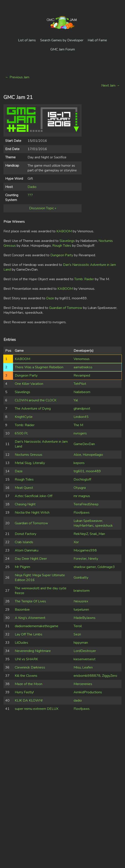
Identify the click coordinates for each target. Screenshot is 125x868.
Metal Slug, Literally (30, 463)
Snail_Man (97, 534)
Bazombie (22, 610)
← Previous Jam (17, 77)
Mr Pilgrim (22, 567)
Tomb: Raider (84, 279)
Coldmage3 (106, 567)
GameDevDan (84, 444)
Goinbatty (81, 578)
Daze (50, 298)
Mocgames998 (85, 550)
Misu (77, 667)
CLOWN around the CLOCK (36, 400)
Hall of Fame (97, 40)
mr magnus (82, 496)
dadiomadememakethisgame (37, 626)
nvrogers (80, 433)
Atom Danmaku (27, 550)
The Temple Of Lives (30, 601)
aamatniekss (83, 367)
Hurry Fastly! (24, 692)
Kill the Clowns (26, 676)
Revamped (82, 375)
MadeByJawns (85, 618)
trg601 (79, 471)
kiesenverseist (85, 659)
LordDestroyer (85, 651)
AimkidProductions (88, 692)
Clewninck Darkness (30, 667)
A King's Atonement (30, 618)
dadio (78, 700)
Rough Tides (62, 246)
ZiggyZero (110, 676)
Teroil (78, 626)
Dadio (32, 187)
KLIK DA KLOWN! (29, 700)
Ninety (93, 559)
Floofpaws (82, 513)
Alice (77, 455)
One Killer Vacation (29, 384)
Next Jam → (111, 85)
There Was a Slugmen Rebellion (39, 367)
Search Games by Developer (62, 40)
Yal (76, 400)
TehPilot (80, 384)
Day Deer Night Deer (31, 559)
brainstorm (82, 591)
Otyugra (80, 488)
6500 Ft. (21, 433)
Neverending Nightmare (33, 651)
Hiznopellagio (93, 455)
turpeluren (81, 610)
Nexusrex (81, 601)
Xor (76, 542)
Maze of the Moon (29, 684)
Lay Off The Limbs (29, 634)
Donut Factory (25, 534)
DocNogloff (82, 479)
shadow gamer (85, 567)
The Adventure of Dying (33, 409)
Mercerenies (83, 684)
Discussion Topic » (43, 208)
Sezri (77, 634)
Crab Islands (24, 542)
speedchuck (104, 526)
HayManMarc (84, 526)
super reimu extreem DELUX (37, 709)
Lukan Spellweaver (88, 521)
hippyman (81, 643)
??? (30, 195)
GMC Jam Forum (63, 49)
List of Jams (27, 40)
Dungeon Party (62, 255)
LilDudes (21, 643)
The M (78, 425)
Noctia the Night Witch (32, 513)
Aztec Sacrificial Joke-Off (34, 496)
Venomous (82, 359)
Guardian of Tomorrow (66, 308)
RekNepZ (81, 534)
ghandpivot (82, 409)
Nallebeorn (82, 392)
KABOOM (64, 231)
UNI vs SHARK (26, 659)
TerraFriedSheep (86, 504)
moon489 (93, 471)
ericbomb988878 (87, 676)
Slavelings (67, 241)
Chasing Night (25, 504)
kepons (79, 463)
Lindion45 (81, 417)
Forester (80, 559)
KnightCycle (24, 417)
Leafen (87, 667)
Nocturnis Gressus (29, 455)
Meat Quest (24, 488)
